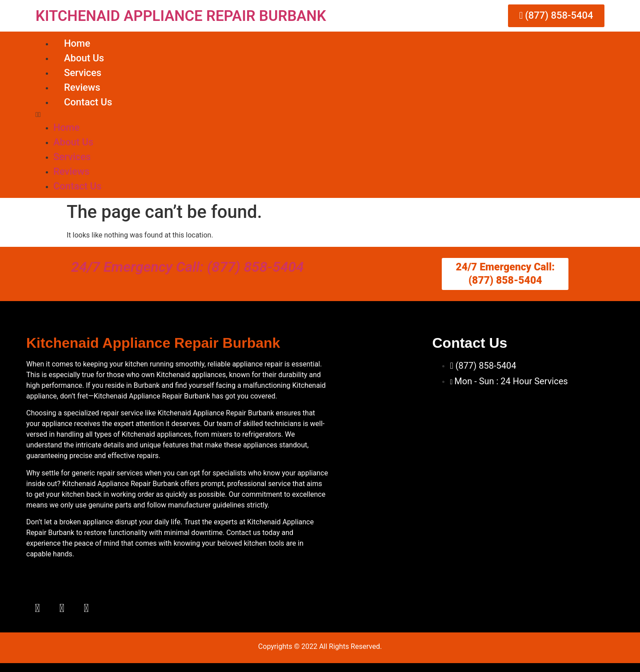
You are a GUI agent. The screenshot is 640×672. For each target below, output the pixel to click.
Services (83, 73)
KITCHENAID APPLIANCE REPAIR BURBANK (181, 16)
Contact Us (88, 102)
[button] (320, 115)
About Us (84, 58)
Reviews (82, 87)
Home (77, 43)
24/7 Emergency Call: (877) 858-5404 (188, 267)
